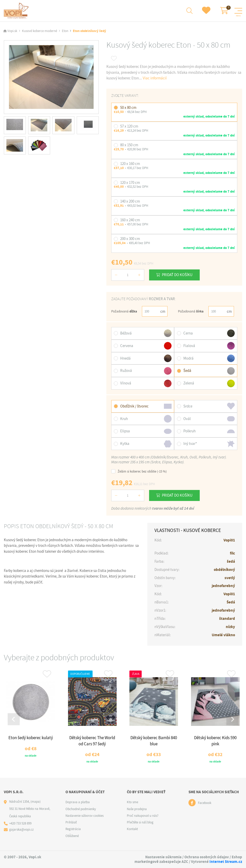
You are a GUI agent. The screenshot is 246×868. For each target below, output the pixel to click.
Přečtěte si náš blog (140, 822)
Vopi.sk (12, 31)
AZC (185, 861)
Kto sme (132, 802)
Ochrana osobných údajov (207, 857)
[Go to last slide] (14, 719)
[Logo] (17, 11)
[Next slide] (232, 719)
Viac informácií (155, 78)
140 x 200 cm (130, 201)
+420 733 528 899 (20, 823)
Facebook (205, 803)
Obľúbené (72, 836)
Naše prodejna (137, 809)
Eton (65, 31)
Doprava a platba (78, 802)
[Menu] (238, 11)
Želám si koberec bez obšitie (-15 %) (139, 471)
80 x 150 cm (129, 145)
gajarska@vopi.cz (21, 829)
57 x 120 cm (129, 126)
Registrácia (73, 829)
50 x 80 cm (128, 107)
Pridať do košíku (177, 275)
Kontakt (132, 829)
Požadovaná (124, 311)
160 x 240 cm (130, 220)
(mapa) (36, 802)
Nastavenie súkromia (163, 857)
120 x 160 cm (130, 163)
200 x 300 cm (130, 238)
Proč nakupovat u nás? (143, 815)
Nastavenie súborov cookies (85, 815)
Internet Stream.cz (226, 861)
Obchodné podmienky (81, 809)
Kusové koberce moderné (40, 31)
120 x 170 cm (130, 182)
